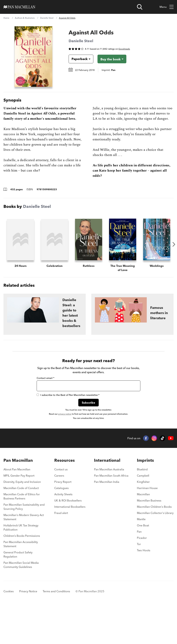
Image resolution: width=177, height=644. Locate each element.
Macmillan (143, 532)
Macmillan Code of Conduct (21, 526)
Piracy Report (63, 519)
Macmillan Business (149, 538)
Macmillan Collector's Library (155, 550)
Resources (64, 498)
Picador (142, 575)
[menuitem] (25, 508)
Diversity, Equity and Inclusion (22, 519)
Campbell (143, 513)
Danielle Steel (47, 18)
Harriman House (147, 526)
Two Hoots (144, 588)
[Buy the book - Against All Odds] (112, 59)
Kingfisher (143, 519)
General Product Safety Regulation (18, 592)
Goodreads (124, 49)
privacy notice (65, 451)
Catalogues (61, 526)
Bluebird (142, 507)
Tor (139, 582)
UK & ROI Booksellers (68, 538)
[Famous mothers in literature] (132, 352)
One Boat (143, 563)
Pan (139, 569)
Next (174, 244)
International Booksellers (70, 544)
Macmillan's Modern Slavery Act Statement (24, 555)
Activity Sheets (63, 532)
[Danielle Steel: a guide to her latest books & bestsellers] (45, 352)
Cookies (9, 629)
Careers (59, 513)
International (107, 498)
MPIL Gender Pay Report (19, 513)
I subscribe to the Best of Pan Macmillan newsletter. (68, 433)
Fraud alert (61, 550)
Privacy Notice (28, 629)
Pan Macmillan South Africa (111, 513)
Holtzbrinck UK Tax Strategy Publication (21, 565)
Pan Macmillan (18, 498)
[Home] (19, 7)
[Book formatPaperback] (78, 59)
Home (6, 18)
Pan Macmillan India (107, 519)
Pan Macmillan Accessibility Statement (21, 582)
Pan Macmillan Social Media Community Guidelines (21, 602)
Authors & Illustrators (25, 18)
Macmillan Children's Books (154, 544)
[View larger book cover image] (33, 57)
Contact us (61, 507)
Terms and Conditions (56, 629)
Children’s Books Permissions (22, 573)
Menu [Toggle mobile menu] (167, 7)
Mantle (141, 557)
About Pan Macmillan (17, 507)
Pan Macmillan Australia (109, 507)
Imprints (145, 498)
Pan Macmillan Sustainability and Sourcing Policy (24, 544)
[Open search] (140, 7)
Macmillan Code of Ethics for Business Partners (22, 534)
